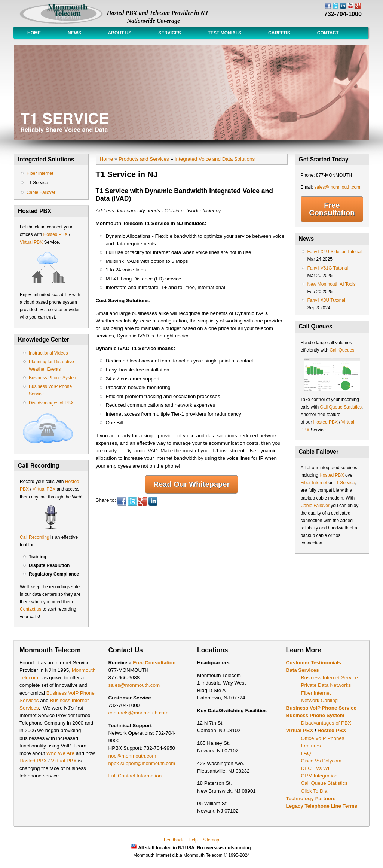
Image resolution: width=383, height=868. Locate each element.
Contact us (30, 609)
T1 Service (37, 183)
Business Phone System (53, 378)
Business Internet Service (330, 678)
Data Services (303, 670)
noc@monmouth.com (132, 756)
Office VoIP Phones (323, 738)
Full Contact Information (135, 776)
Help (193, 840)
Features (311, 746)
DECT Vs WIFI (318, 768)
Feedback (174, 840)
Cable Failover (41, 192)
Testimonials (225, 33)
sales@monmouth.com (337, 187)
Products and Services (144, 159)
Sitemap (211, 840)
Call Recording (35, 537)
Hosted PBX (55, 234)
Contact (328, 33)
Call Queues (342, 350)
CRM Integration (319, 776)
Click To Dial (315, 791)
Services (169, 33)
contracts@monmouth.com (139, 713)
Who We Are (61, 753)
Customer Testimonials (314, 663)
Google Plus (143, 501)
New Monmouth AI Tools (332, 284)
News (74, 33)
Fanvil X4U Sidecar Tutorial (335, 252)
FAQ (306, 753)
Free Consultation (332, 209)
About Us (120, 33)
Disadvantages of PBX (51, 403)
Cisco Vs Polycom (321, 761)
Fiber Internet (40, 173)
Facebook (122, 501)
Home (34, 33)
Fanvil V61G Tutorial (328, 268)
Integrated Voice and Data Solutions (215, 159)
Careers (279, 33)
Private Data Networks (326, 685)
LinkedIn (153, 501)
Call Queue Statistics (341, 407)
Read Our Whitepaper (191, 484)
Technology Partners (311, 799)
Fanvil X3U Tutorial (326, 300)
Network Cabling (320, 700)
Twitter (132, 501)
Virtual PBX (32, 242)
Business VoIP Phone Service (321, 708)
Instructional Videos (48, 353)
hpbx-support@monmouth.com (142, 763)
